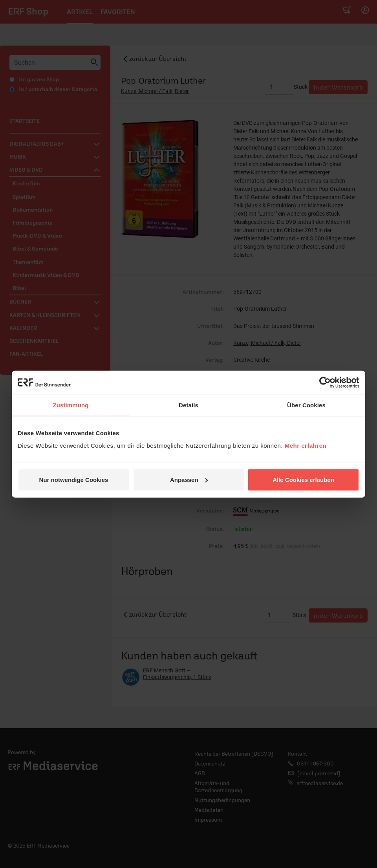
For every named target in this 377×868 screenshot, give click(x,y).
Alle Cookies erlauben (303, 479)
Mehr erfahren (306, 445)
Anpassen (189, 479)
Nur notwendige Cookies (74, 479)
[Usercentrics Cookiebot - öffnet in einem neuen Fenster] (325, 383)
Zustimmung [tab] (71, 405)
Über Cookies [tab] (306, 405)
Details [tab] (188, 405)
